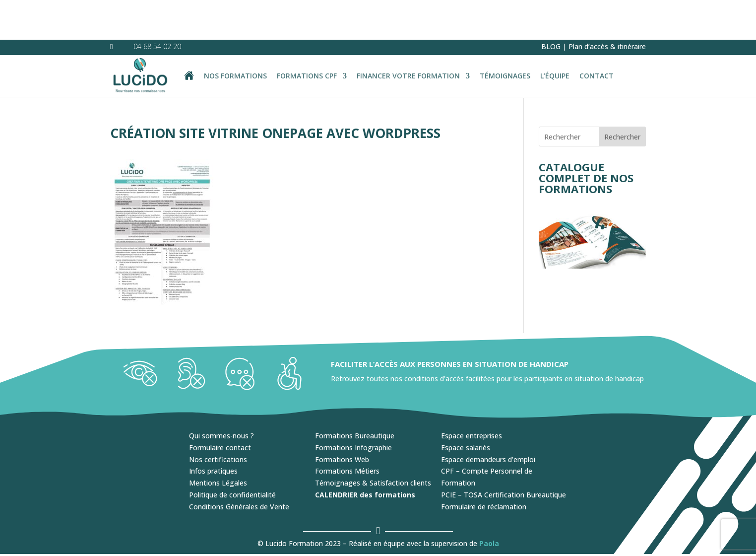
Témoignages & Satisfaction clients (373, 443)
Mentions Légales (218, 443)
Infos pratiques (213, 431)
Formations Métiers (347, 431)
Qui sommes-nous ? (221, 396)
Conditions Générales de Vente (239, 467)
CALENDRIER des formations (365, 455)
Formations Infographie (353, 408)
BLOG (551, 7)
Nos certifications (218, 420)
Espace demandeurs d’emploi (488, 420)
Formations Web (342, 420)
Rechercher (622, 97)
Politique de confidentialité (232, 455)
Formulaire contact (220, 408)
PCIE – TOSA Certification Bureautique (504, 455)
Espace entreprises (472, 396)
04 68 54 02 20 (157, 7)
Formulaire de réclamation (484, 467)
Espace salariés (466, 408)
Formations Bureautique (355, 396)
